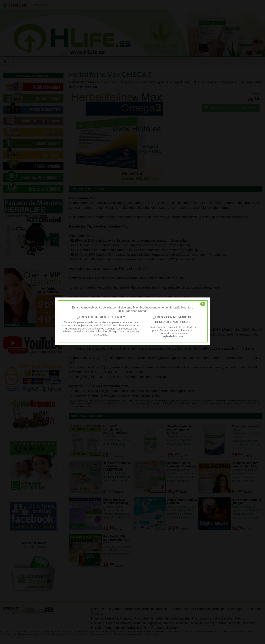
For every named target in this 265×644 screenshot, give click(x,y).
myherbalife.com (173, 336)
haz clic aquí (111, 332)
